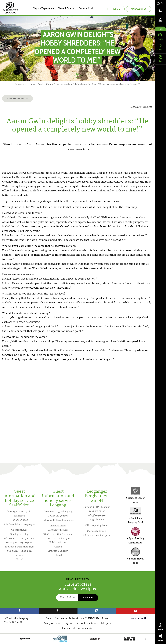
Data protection (52, 623)
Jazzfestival (68, 628)
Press (105, 619)
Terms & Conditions (87, 623)
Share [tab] (160, 638)
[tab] (160, 3)
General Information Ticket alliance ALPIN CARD (72, 619)
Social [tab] (160, 627)
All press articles (18, 98)
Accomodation (139, 9)
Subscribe (88, 598)
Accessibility (85, 628)
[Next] (146, 639)
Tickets (116, 9)
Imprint (68, 623)
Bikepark (106, 623)
